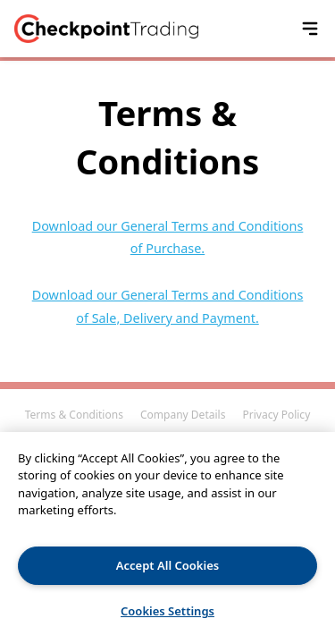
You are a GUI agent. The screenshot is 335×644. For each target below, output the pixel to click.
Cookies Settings (167, 611)
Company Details (183, 415)
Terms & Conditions (74, 415)
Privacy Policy (277, 415)
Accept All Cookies (167, 565)
